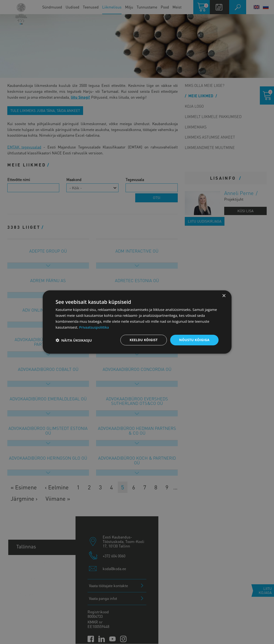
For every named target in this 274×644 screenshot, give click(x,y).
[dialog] (137, 322)
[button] (74, 340)
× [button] (224, 296)
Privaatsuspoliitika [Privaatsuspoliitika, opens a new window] (94, 327)
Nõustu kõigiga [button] (194, 340)
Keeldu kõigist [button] (144, 340)
